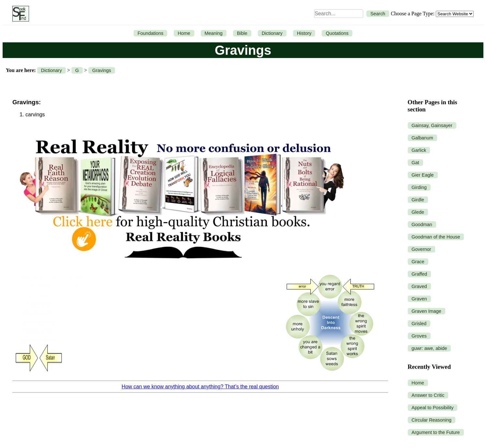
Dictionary (272, 33)
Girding (419, 187)
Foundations (150, 33)
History (304, 33)
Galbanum (422, 138)
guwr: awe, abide (429, 348)
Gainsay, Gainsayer (432, 125)
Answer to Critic (428, 395)
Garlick (419, 150)
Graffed (420, 274)
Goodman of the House (436, 237)
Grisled (419, 324)
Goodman (422, 224)
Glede (418, 212)
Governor (421, 249)
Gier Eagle (423, 175)
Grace (418, 262)
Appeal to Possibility (433, 408)
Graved (419, 286)
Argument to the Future (436, 432)
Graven (419, 299)
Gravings (102, 70)
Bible (242, 33)
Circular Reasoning (432, 420)
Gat (415, 163)
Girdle (418, 200)
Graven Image (427, 311)
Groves (419, 336)
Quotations (337, 33)
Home (184, 33)
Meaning (214, 33)
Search (378, 14)
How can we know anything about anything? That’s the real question (200, 387)
